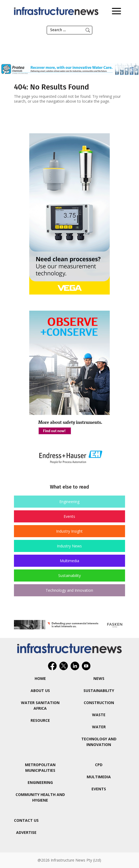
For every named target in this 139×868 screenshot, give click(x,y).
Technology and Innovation (69, 590)
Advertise (26, 832)
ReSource (40, 720)
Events (69, 516)
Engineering (69, 502)
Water (99, 727)
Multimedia (69, 561)
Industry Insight (69, 531)
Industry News (69, 546)
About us (40, 691)
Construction (99, 703)
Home (40, 678)
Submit (88, 30)
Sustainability (69, 575)
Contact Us (26, 820)
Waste (99, 715)
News (99, 678)
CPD (99, 765)
